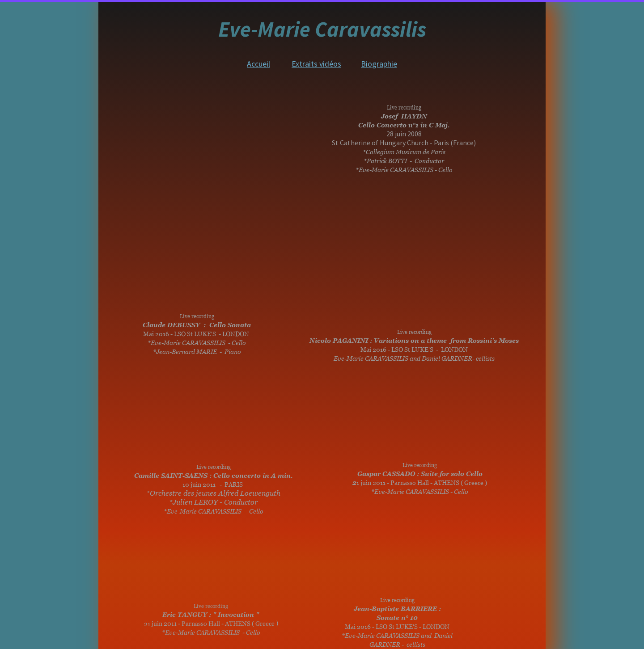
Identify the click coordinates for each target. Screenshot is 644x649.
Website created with (324, 644)
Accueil (258, 64)
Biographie (379, 64)
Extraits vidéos (316, 64)
